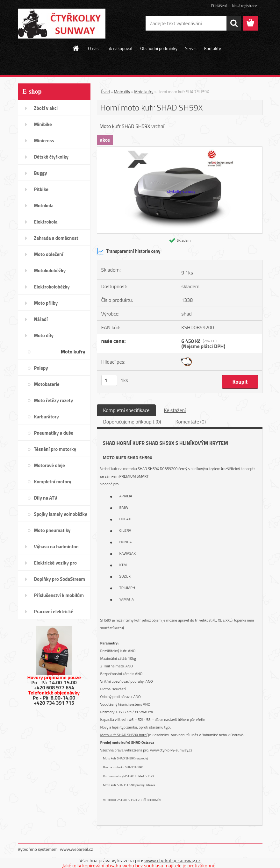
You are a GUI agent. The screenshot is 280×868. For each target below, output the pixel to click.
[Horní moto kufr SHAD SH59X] (180, 149)
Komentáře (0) (191, 422)
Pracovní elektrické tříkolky (54, 614)
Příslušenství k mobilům (59, 595)
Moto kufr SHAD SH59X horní (124, 735)
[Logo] (62, 24)
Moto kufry (73, 352)
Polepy (41, 368)
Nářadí (41, 319)
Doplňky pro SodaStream (60, 579)
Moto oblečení (49, 254)
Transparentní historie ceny (129, 251)
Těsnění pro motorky (55, 449)
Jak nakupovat (120, 48)
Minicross (44, 141)
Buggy (41, 173)
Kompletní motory (53, 482)
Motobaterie (47, 384)
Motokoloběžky (50, 270)
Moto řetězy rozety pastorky (54, 402)
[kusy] (109, 380)
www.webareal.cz (76, 849)
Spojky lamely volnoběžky (61, 514)
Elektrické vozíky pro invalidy (56, 565)
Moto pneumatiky (52, 530)
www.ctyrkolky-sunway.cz (171, 750)
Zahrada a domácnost (56, 238)
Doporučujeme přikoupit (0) (132, 422)
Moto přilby (46, 303)
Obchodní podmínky (159, 48)
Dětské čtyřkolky (51, 157)
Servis (191, 48)
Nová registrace (244, 6)
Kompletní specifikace (126, 410)
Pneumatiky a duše (54, 433)
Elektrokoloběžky (52, 287)
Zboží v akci (46, 108)
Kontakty (213, 48)
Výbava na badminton (56, 547)
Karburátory (47, 417)
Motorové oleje (50, 465)
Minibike (43, 124)
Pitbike (41, 189)
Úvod (105, 92)
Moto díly (44, 335)
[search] (234, 23)
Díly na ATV (46, 498)
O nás (93, 48)
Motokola (44, 206)
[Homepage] (76, 48)
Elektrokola (46, 222)
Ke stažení (175, 410)
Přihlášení (219, 6)
